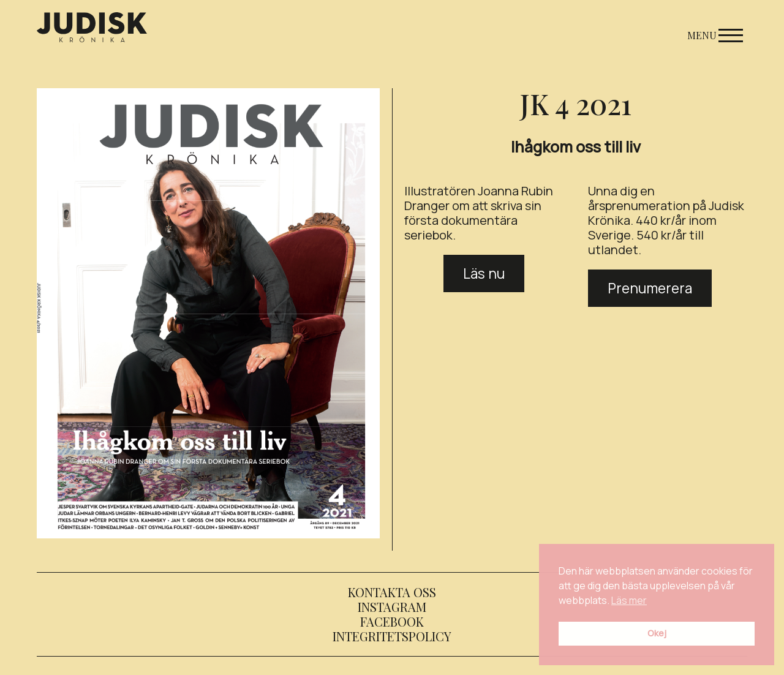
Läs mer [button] (629, 600)
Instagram (392, 607)
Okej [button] (657, 633)
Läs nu (484, 273)
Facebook (392, 621)
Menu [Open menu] (715, 36)
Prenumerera (650, 288)
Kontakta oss (392, 592)
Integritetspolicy (392, 636)
